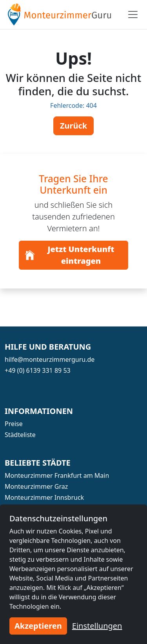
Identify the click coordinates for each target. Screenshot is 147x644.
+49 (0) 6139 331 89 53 (38, 370)
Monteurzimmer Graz (36, 486)
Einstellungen (97, 626)
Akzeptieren (38, 626)
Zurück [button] (73, 126)
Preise (14, 424)
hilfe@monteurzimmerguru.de (50, 359)
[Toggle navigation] (133, 15)
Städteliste (20, 435)
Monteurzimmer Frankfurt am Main (57, 475)
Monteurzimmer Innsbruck (44, 497)
